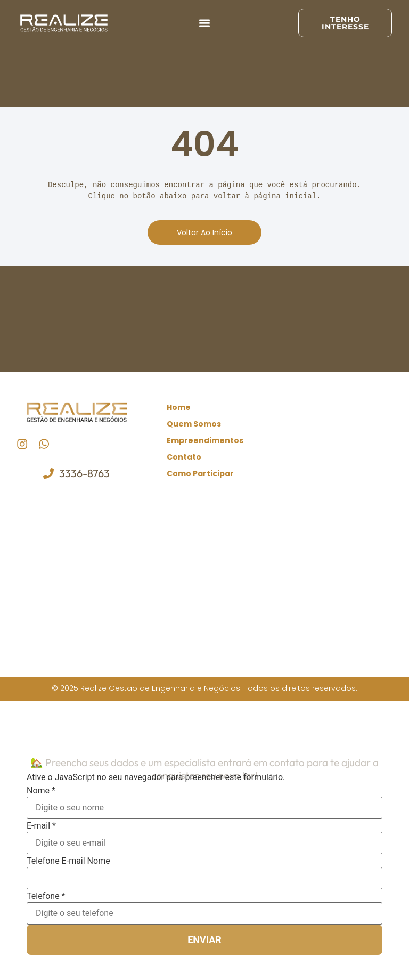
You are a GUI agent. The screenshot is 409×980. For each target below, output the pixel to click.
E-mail (41, 824)
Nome (41, 789)
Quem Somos (194, 424)
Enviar (204, 938)
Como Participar (200, 473)
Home (179, 407)
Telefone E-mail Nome (68, 859)
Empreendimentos (205, 440)
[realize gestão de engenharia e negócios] (205, 577)
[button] (205, 23)
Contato (184, 457)
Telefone (46, 895)
